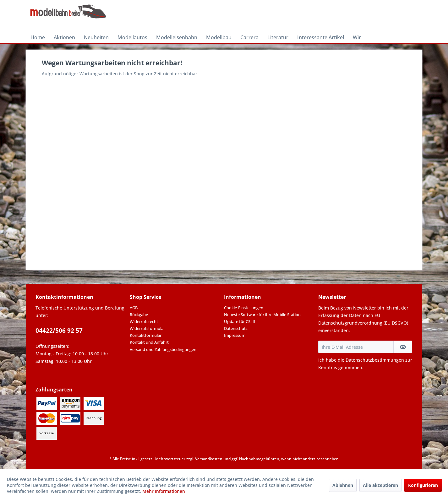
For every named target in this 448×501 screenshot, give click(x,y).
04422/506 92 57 (59, 331)
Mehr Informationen (164, 491)
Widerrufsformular (147, 328)
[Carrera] (249, 37)
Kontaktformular (146, 335)
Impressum (235, 335)
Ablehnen (343, 485)
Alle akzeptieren (380, 485)
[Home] (38, 37)
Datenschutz (236, 328)
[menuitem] (38, 37)
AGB (134, 308)
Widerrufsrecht (144, 321)
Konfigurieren (423, 485)
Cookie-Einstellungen (244, 308)
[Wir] (357, 37)
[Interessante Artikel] (321, 37)
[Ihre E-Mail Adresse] (356, 347)
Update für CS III (240, 321)
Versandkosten (209, 459)
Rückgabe (139, 315)
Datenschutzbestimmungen (375, 360)
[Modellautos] (132, 37)
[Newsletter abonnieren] (403, 347)
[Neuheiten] (96, 37)
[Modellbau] (219, 37)
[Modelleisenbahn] (177, 37)
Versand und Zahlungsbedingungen (163, 349)
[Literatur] (278, 37)
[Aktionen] (64, 37)
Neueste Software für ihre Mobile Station (262, 315)
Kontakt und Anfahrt (149, 342)
